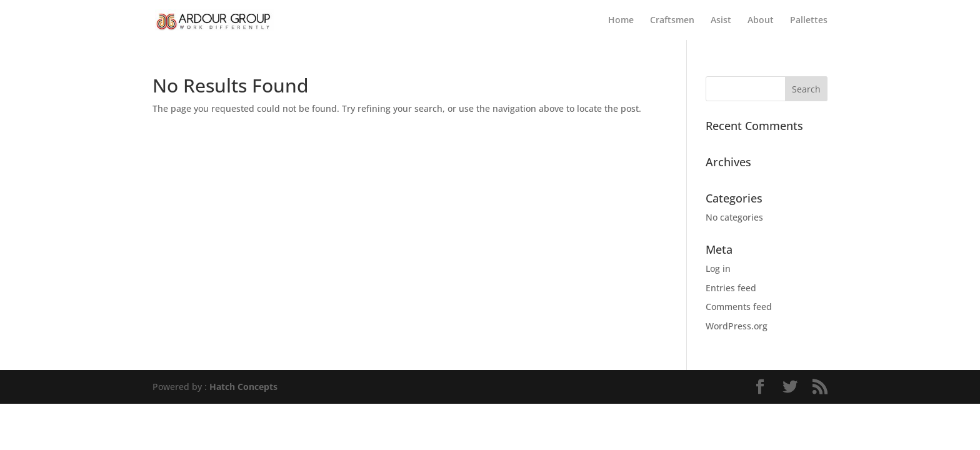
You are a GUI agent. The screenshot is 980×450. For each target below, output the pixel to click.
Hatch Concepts (243, 387)
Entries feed (731, 288)
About (761, 21)
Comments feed (739, 307)
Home (621, 21)
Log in (718, 268)
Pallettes (809, 21)
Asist (721, 21)
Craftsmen (672, 21)
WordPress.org (737, 326)
